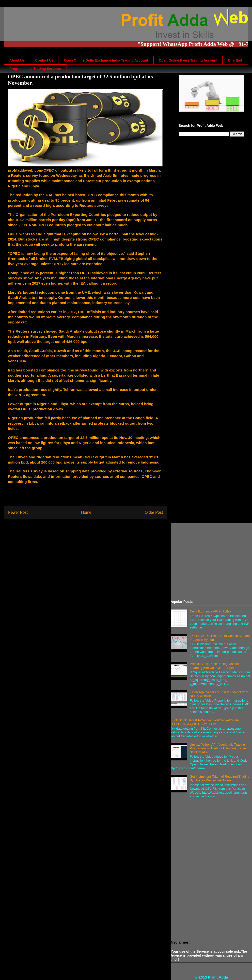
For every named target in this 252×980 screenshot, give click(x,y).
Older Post (154, 512)
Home (86, 512)
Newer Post (18, 512)
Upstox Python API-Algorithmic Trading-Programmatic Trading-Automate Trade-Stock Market (218, 748)
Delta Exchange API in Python (211, 611)
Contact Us (44, 60)
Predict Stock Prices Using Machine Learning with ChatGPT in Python (215, 666)
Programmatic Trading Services (35, 69)
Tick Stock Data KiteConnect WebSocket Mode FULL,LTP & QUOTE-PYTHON (205, 722)
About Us (17, 60)
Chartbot (235, 60)
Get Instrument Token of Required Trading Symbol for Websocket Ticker (220, 779)
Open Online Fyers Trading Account (188, 60)
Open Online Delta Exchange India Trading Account (106, 60)
